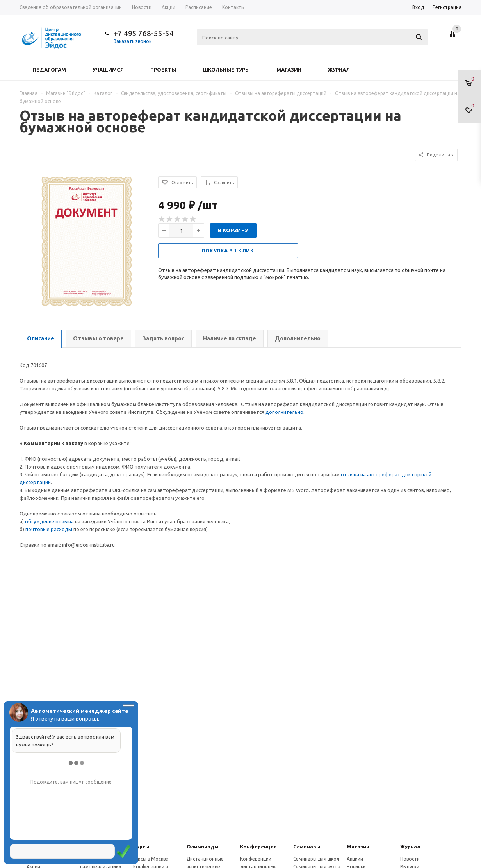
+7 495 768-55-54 (144, 33)
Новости (410, 859)
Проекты (163, 70)
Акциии (355, 859)
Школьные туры (226, 70)
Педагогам (49, 70)
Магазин (289, 70)
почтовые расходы (49, 529)
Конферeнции (258, 847)
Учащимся (108, 70)
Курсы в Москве (151, 859)
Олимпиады (203, 847)
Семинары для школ (316, 859)
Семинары (307, 847)
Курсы (141, 847)
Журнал (339, 70)
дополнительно (284, 412)
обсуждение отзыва (49, 521)
